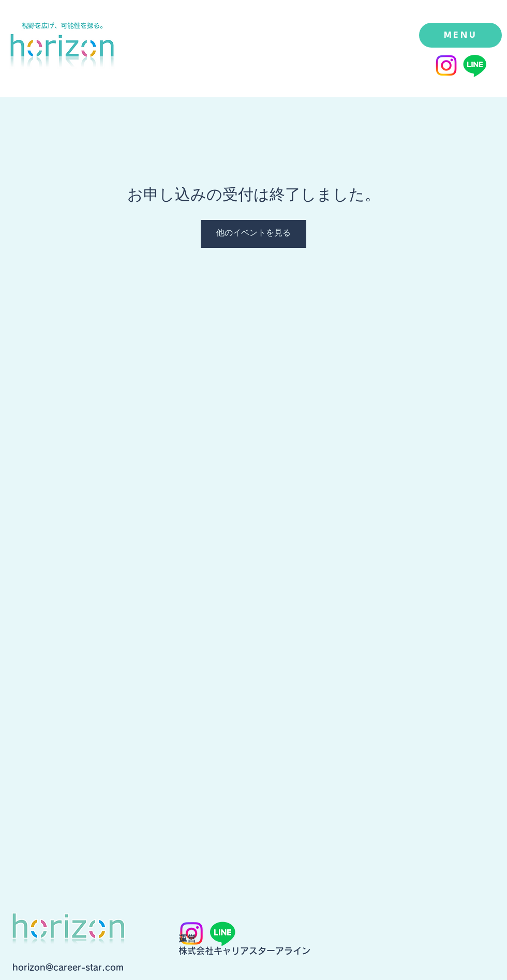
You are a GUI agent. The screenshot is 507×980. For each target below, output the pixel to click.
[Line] (475, 65)
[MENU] (460, 35)
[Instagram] (446, 65)
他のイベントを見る (253, 234)
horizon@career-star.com (68, 967)
